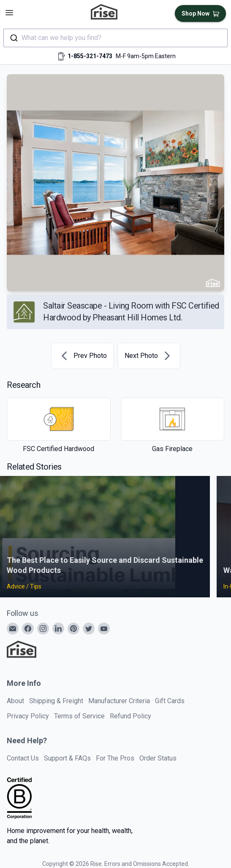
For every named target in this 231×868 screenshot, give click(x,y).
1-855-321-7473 (90, 56)
